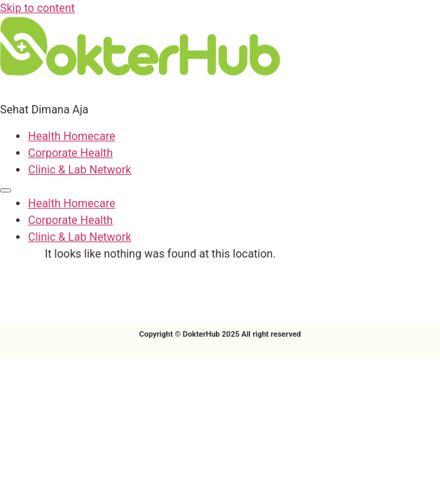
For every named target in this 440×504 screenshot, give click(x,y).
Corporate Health (70, 153)
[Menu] (6, 190)
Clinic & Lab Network (80, 170)
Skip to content (37, 8)
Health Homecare (71, 136)
